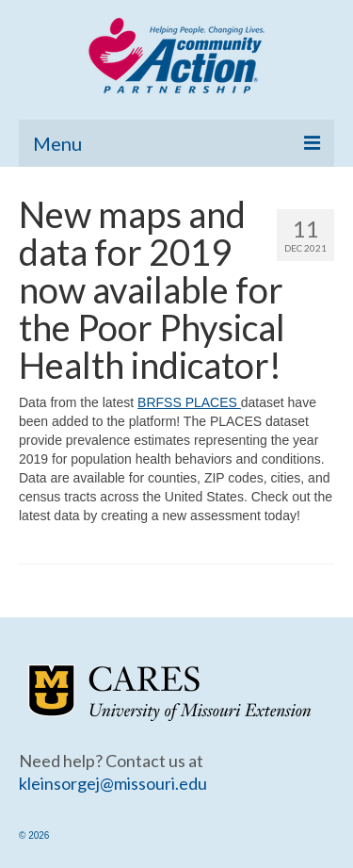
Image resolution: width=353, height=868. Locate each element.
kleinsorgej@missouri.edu (113, 783)
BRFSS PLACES (189, 402)
